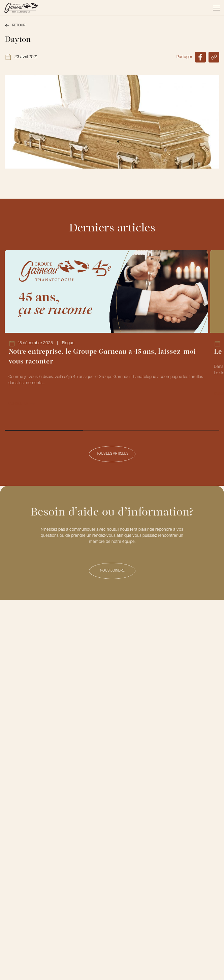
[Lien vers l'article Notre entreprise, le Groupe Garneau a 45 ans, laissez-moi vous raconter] (106, 332)
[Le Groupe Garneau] (21, 8)
